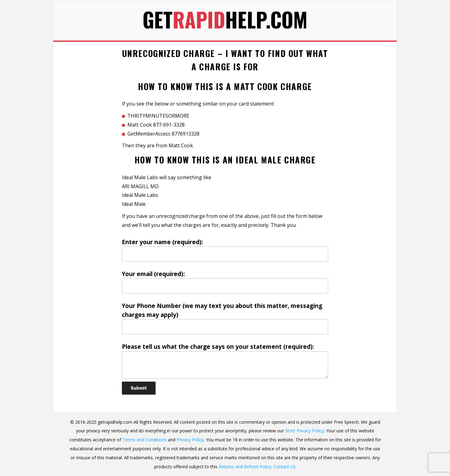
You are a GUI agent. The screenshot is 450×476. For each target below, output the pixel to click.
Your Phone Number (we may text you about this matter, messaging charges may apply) (225, 318)
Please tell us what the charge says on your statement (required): (225, 361)
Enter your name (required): (225, 250)
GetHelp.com (225, 19)
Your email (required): (225, 282)
